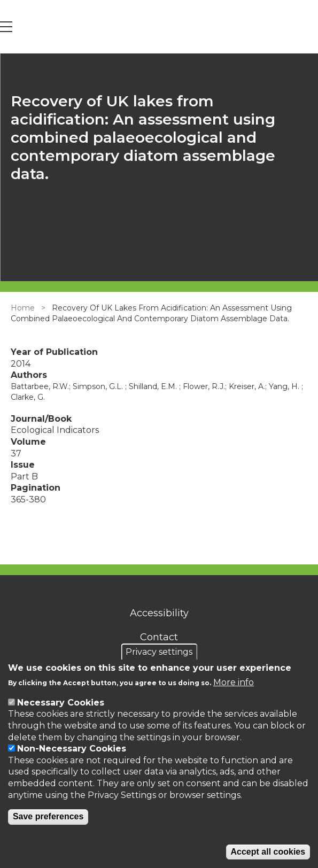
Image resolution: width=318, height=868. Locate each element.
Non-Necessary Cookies (72, 749)
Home (23, 308)
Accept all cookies (268, 852)
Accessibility (159, 613)
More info (234, 682)
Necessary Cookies (61, 703)
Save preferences (48, 816)
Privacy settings (159, 652)
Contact (159, 637)
